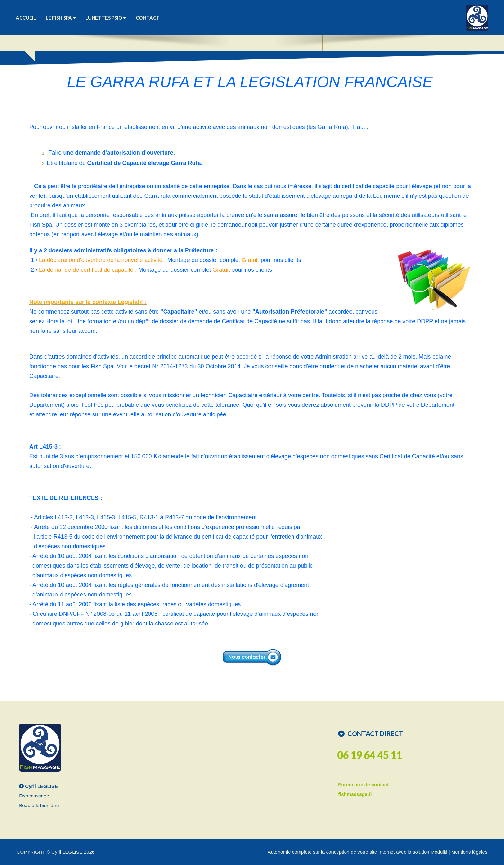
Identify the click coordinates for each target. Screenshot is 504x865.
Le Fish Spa (61, 18)
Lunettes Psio (106, 18)
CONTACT (148, 18)
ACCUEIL (26, 18)
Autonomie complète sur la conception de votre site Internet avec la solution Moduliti (358, 852)
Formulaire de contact (363, 784)
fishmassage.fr (355, 794)
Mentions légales (469, 852)
